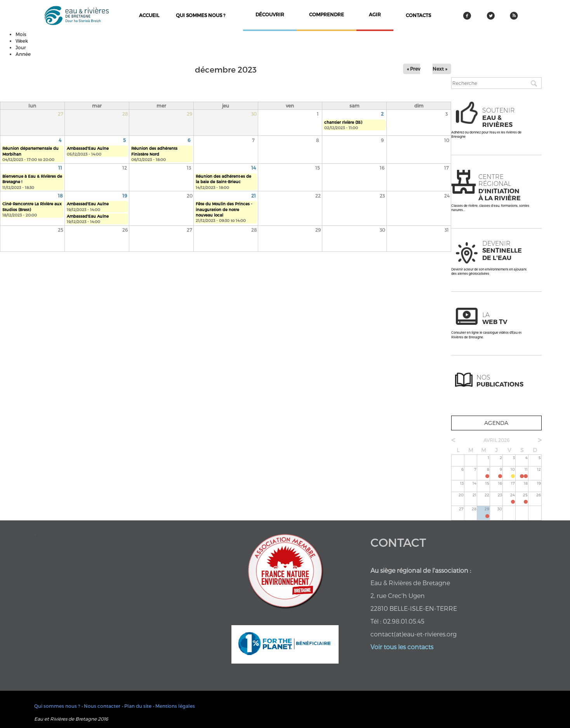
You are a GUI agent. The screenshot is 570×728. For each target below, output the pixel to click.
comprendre (327, 14)
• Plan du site (137, 706)
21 (254, 196)
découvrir (270, 14)
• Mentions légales (174, 706)
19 (125, 196)
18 (60, 196)
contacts (418, 15)
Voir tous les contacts (402, 647)
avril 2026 (496, 440)
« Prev (414, 69)
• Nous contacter (101, 706)
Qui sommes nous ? (201, 15)
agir (375, 14)
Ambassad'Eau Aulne (88, 148)
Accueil (149, 15)
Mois (21, 34)
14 (254, 168)
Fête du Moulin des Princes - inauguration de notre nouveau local (224, 209)
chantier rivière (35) (343, 122)
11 (60, 168)
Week (22, 41)
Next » (440, 69)
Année (23, 54)
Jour (21, 47)
